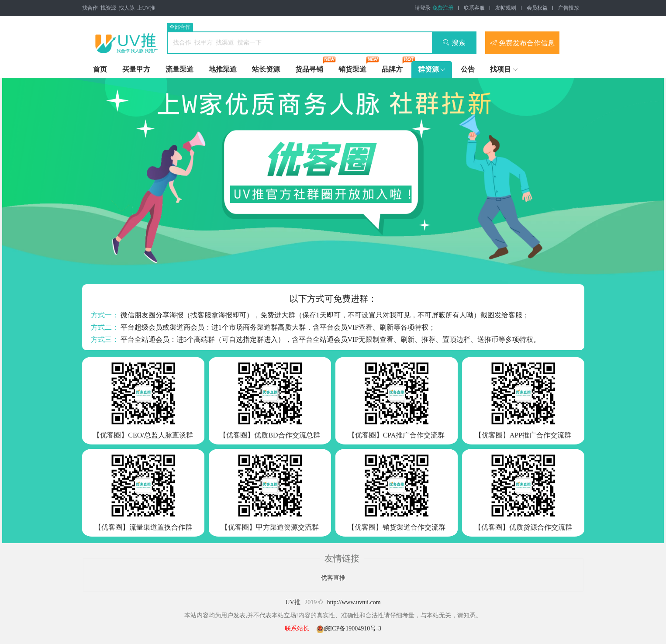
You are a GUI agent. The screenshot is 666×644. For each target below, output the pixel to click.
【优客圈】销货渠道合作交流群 (397, 527)
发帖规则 (506, 8)
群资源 (428, 69)
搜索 (454, 43)
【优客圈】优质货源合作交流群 (523, 527)
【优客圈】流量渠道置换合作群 (143, 527)
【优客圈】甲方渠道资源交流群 (270, 527)
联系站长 (297, 629)
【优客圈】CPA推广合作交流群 (397, 435)
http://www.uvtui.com (354, 602)
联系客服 (474, 8)
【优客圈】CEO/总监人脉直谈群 (143, 435)
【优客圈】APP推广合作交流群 (523, 435)
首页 (100, 69)
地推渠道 (223, 69)
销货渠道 (352, 69)
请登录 (423, 8)
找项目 (500, 69)
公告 (468, 69)
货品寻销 (309, 69)
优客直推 (333, 578)
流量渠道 (179, 69)
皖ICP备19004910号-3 (349, 629)
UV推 (293, 602)
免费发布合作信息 (522, 43)
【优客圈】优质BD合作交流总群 (269, 435)
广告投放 (569, 8)
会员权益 (537, 8)
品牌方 (392, 69)
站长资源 (266, 69)
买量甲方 (136, 69)
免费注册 (443, 8)
